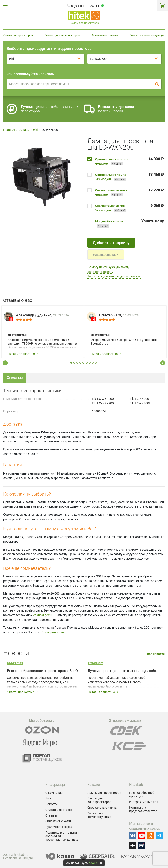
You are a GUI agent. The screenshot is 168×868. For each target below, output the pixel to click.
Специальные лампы (105, 35)
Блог (49, 798)
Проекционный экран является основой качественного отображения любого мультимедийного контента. (117, 682)
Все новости (156, 654)
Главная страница (16, 130)
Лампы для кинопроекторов (62, 35)
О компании (54, 793)
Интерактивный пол (144, 802)
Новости (51, 804)
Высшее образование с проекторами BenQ (42, 671)
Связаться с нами (58, 821)
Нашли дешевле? (106, 255)
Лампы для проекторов (18, 35)
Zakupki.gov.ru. (44, 615)
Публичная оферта (59, 827)
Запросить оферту (100, 272)
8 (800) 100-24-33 (85, 6)
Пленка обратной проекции (142, 794)
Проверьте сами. (53, 632)
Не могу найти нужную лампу (108, 267)
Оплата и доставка (59, 810)
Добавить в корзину (111, 243)
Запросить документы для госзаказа (114, 276)
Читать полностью (23, 354)
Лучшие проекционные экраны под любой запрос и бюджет (123, 671)
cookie (93, 863)
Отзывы (51, 815)
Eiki (35, 130)
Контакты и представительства (143, 809)
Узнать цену (153, 221)
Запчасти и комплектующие (147, 35)
